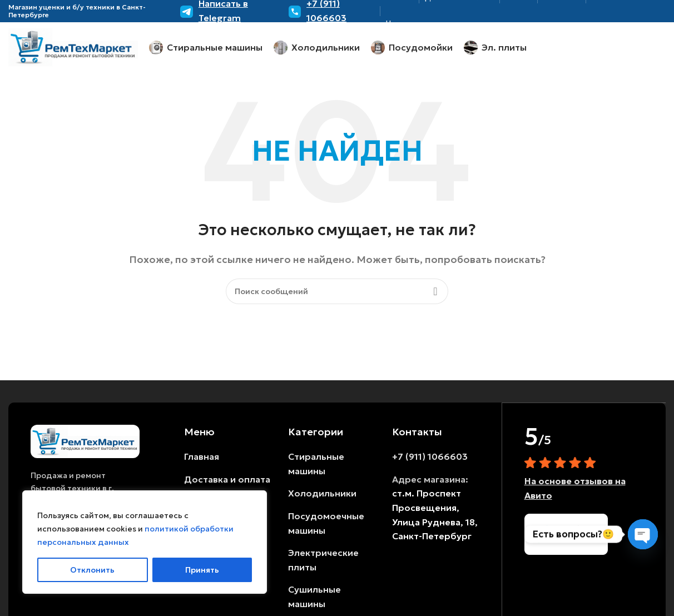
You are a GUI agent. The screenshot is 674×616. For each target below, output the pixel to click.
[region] (145, 542)
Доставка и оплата (227, 479)
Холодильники (322, 493)
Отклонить (92, 570)
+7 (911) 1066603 (430, 456)
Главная (202, 456)
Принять (202, 570)
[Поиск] (337, 291)
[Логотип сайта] (73, 46)
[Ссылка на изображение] (85, 440)
